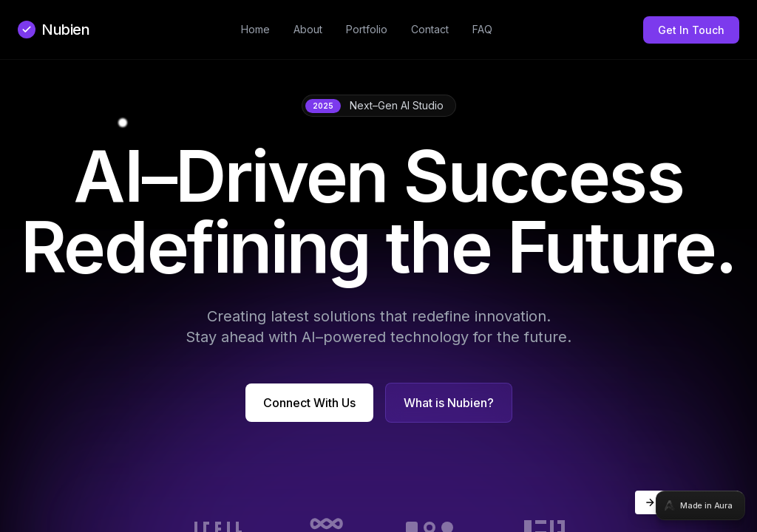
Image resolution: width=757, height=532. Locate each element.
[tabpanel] (378, 266)
